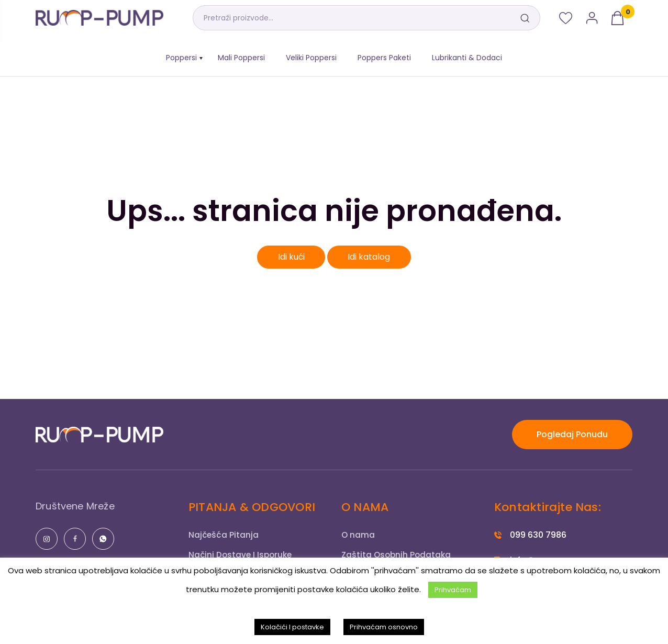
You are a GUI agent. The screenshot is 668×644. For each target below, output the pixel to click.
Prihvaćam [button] (453, 590)
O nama (358, 535)
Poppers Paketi (384, 58)
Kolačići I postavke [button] (292, 627)
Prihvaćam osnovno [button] (384, 627)
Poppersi (181, 58)
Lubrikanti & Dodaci (467, 58)
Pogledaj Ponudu (572, 434)
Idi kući (291, 257)
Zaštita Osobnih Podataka (397, 555)
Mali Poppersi (241, 58)
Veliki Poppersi (311, 58)
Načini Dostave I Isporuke (242, 555)
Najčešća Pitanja (224, 535)
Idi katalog (370, 257)
